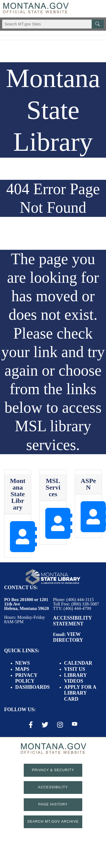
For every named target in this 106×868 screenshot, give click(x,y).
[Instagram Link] (60, 725)
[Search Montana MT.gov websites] (53, 24)
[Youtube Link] (75, 724)
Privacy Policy (26, 678)
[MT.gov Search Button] (98, 24)
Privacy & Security (53, 770)
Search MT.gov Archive (53, 821)
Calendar (78, 663)
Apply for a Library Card (80, 693)
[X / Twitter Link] (45, 725)
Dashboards (32, 687)
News (22, 663)
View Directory (68, 637)
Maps (22, 669)
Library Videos (75, 678)
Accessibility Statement (72, 621)
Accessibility (53, 787)
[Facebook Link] (31, 725)
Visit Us (75, 669)
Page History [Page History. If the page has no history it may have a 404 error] (53, 804)
